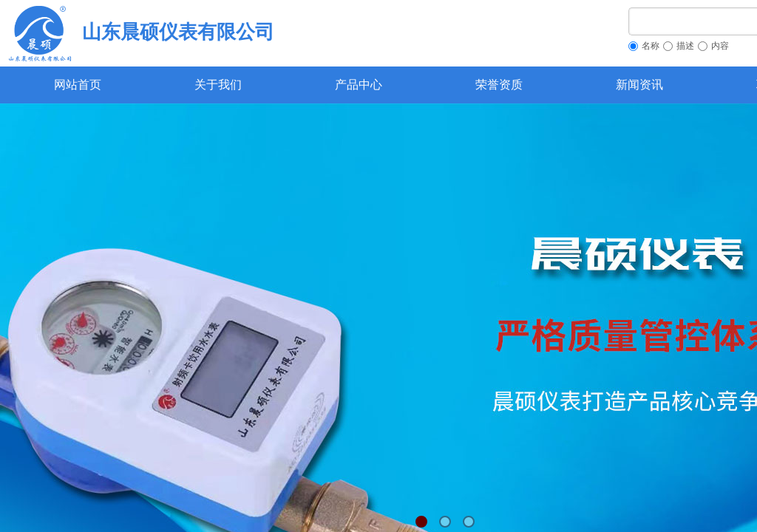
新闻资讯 (639, 85)
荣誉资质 (499, 85)
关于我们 (218, 85)
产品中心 (359, 85)
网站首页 (78, 85)
